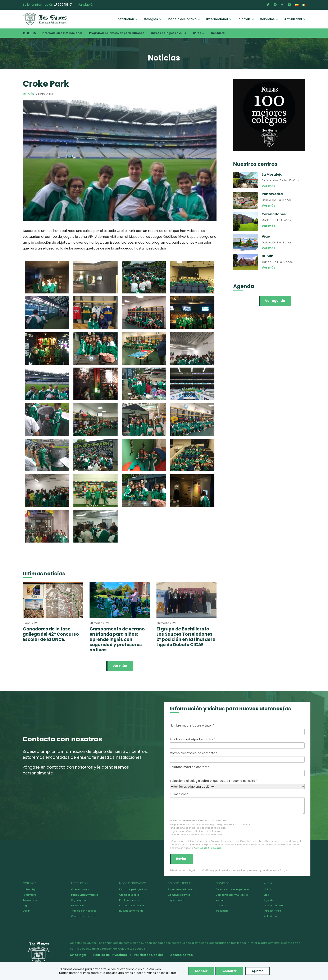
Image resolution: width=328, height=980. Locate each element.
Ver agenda (275, 301)
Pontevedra (29, 895)
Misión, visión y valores (85, 895)
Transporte (222, 911)
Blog (266, 895)
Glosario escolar (274, 905)
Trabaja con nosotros (84, 911)
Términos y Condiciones (262, 870)
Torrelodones (31, 900)
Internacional (217, 19)
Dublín (30, 33)
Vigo (26, 905)
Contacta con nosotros (85, 916)
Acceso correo (182, 955)
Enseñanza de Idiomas (181, 889)
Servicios (267, 19)
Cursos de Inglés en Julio (168, 33)
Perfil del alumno (129, 900)
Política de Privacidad (208, 848)
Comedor (221, 905)
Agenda (269, 900)
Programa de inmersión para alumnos (117, 33)
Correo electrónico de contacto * (237, 757)
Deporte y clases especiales (233, 889)
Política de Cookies (149, 955)
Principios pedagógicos (133, 889)
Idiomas (244, 19)
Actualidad (293, 19)
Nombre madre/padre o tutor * (237, 729)
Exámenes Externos (179, 895)
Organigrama (79, 900)
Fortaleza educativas (132, 905)
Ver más (120, 666)
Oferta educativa (129, 895)
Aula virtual (271, 916)
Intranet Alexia (272, 911)
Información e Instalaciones (62, 33)
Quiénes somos (80, 889)
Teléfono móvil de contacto (237, 771)
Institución (125, 19)
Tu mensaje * (237, 803)
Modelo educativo (182, 19)
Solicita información (38, 5)
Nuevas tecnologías (131, 911)
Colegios (151, 19)
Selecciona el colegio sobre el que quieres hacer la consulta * (237, 784)
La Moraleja (30, 889)
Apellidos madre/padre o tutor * (237, 743)
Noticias (269, 889)
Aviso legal (78, 955)
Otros (197, 33)
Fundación (86, 5)
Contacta (218, 33)
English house (176, 900)
